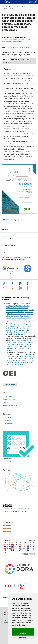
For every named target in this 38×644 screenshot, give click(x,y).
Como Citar (7, 63)
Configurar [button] (23, 638)
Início (4, 7)
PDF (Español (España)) (12, 220)
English (6, 402)
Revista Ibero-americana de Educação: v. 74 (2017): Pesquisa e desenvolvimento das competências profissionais (19, 331)
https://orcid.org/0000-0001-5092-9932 (12, 42)
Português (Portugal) (10, 405)
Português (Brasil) (9, 399)
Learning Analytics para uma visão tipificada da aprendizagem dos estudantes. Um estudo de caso (18, 308)
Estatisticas (25, 59)
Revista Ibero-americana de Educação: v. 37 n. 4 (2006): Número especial (20, 362)
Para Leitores (7, 418)
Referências (15, 59)
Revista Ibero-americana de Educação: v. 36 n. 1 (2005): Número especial (20, 348)
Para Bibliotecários (9, 424)
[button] (6, 283)
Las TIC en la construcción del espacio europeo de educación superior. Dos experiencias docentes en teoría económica (20, 343)
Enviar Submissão (10, 384)
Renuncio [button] (23, 634)
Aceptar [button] (23, 630)
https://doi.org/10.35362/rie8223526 (18, 47)
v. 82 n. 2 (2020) (20, 7)
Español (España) (9, 396)
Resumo (6, 59)
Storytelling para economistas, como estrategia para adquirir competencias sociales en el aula (19, 326)
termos (22, 260)
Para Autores (7, 421)
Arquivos (10, 7)
